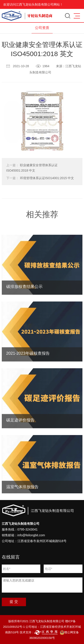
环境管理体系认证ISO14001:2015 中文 (40, 178)
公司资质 (42, 28)
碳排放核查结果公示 (24, 307)
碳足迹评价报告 (20, 441)
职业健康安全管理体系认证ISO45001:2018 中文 (32, 168)
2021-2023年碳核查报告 (28, 374)
